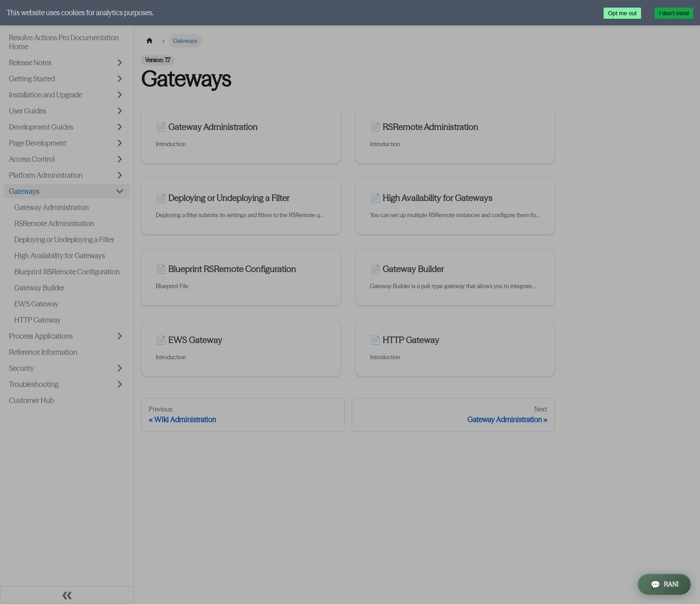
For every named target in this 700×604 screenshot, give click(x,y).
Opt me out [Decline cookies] (622, 13)
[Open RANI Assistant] (664, 584)
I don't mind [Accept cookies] (674, 13)
